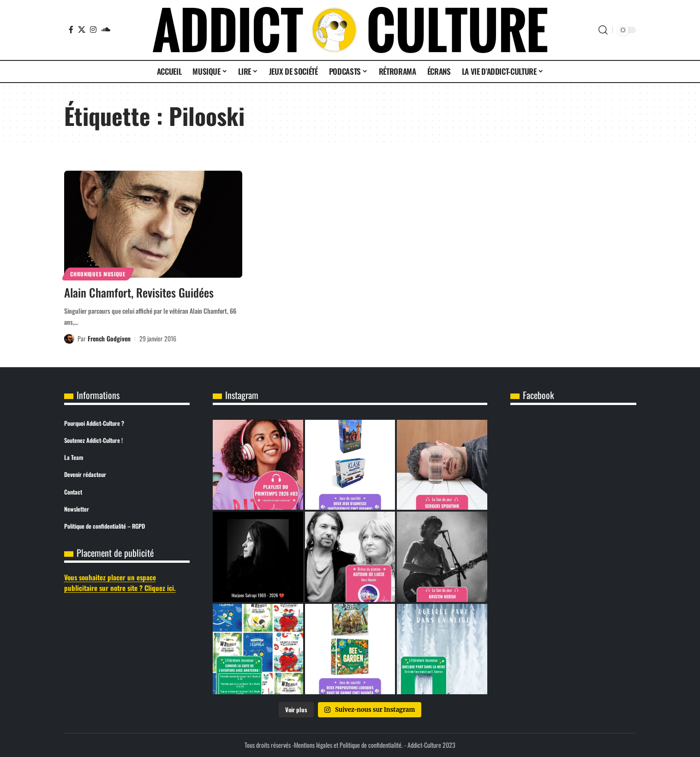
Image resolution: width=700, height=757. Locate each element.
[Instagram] (93, 30)
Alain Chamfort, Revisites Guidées (139, 292)
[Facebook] (71, 30)
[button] (603, 30)
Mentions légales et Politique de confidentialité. (348, 745)
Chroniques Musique (98, 274)
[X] (82, 30)
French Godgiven (109, 338)
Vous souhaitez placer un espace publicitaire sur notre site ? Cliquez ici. (120, 582)
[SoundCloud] (106, 30)
